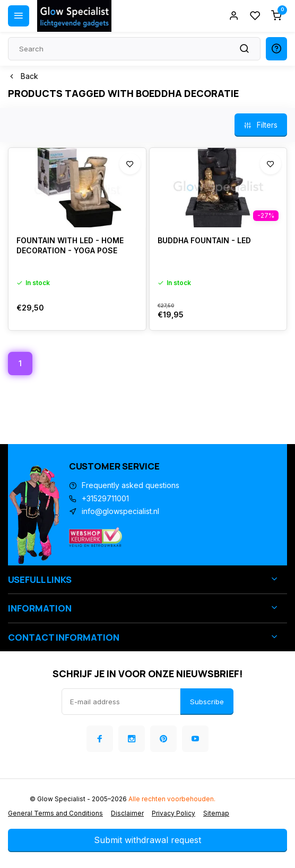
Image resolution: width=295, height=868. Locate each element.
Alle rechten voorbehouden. (172, 799)
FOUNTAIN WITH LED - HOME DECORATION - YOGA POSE (70, 246)
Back (23, 76)
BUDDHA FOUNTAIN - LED (204, 240)
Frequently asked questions (131, 485)
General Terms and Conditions (55, 813)
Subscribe (207, 702)
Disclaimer (127, 813)
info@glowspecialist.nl (120, 511)
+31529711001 (105, 498)
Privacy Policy (173, 813)
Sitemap (216, 813)
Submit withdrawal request (147, 840)
